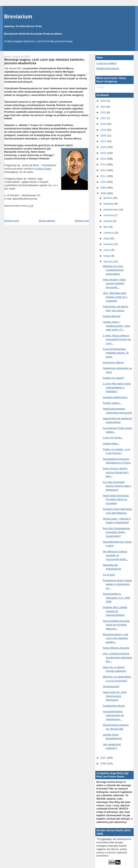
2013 (104, 164)
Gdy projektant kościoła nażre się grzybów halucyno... (116, 625)
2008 (104, 193)
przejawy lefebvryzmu (115, 397)
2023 (104, 107)
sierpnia (108, 221)
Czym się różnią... (113, 438)
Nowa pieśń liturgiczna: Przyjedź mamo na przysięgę (116, 499)
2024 (104, 101)
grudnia (108, 198)
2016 (104, 147)
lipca (106, 227)
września (109, 215)
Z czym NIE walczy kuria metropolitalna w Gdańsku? (117, 387)
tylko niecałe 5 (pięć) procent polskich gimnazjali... (115, 283)
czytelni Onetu (43, 169)
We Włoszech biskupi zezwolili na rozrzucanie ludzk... (115, 555)
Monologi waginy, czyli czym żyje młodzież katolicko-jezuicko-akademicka (45, 61)
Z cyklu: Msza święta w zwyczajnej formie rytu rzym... (117, 339)
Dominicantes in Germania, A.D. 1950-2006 (117, 598)
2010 (104, 182)
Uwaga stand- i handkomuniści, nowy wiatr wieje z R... (117, 326)
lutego (107, 256)
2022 (104, 112)
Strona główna (47, 221)
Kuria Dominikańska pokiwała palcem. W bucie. (116, 353)
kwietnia (108, 244)
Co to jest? (109, 575)
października (111, 210)
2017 (104, 141)
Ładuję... (101, 87)
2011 (104, 176)
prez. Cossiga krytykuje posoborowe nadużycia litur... (117, 657)
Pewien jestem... (112, 403)
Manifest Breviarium (108, 68)
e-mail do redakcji (106, 63)
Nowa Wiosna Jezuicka (116, 648)
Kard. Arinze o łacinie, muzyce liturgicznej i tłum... (116, 472)
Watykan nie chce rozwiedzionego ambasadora (113, 270)
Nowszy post (12, 221)
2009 (104, 188)
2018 (104, 136)
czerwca (108, 233)
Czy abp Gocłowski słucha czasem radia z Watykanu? (117, 486)
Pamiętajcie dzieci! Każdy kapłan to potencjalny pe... (117, 584)
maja (107, 238)
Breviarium (18, 17)
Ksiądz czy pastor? (114, 378)
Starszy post (82, 221)
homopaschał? (111, 686)
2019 (104, 130)
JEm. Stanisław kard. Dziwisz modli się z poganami (115, 297)
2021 (104, 118)
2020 (104, 124)
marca (107, 250)
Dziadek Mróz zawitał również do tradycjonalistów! (115, 611)
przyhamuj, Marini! (113, 362)
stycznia (108, 262)
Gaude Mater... (111, 443)
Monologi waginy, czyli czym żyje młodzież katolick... (115, 638)
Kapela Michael (112, 316)
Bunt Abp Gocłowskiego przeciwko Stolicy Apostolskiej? (116, 532)
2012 (104, 170)
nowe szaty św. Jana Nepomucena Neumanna (115, 696)
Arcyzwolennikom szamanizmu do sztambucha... (113, 715)
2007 (104, 758)
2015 (104, 153)
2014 (104, 159)
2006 (104, 763)
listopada (109, 204)
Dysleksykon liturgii (114, 706)
